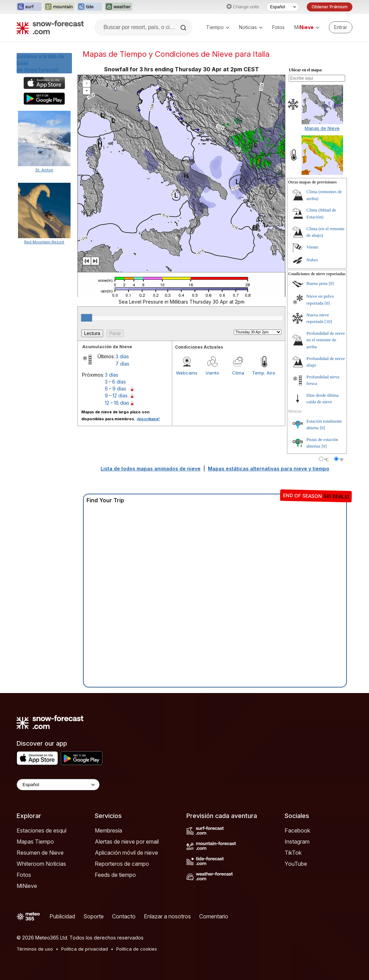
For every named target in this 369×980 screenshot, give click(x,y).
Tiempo (218, 27)
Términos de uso (35, 949)
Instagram (297, 842)
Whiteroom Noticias (41, 864)
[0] (331, 283)
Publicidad (62, 916)
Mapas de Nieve (322, 128)
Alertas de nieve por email (127, 842)
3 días (122, 356)
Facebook (297, 830)
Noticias (251, 27)
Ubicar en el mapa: (306, 70)
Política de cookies (137, 949)
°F (342, 460)
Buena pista (317, 283)
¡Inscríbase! (148, 419)
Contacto (124, 916)
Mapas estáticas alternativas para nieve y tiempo (269, 469)
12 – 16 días (117, 403)
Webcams (187, 373)
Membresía (108, 830)
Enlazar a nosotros (167, 916)
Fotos (278, 27)
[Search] (184, 28)
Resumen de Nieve (40, 853)
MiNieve (27, 886)
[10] (328, 321)
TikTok (293, 853)
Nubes (312, 260)
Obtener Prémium (330, 7)
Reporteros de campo (122, 864)
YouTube (296, 864)
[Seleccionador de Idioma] (283, 7)
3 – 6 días (115, 382)
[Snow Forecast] (50, 27)
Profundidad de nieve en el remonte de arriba (326, 340)
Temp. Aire (264, 373)
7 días (122, 364)
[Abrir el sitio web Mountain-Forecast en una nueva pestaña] (59, 7)
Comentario (214, 916)
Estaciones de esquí (41, 830)
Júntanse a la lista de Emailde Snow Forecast (40, 63)
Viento (212, 373)
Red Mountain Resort (44, 242)
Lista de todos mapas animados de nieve (151, 469)
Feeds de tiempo (115, 875)
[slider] (86, 318)
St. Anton (44, 170)
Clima (238, 373)
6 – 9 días (116, 389)
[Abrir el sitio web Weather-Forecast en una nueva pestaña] (118, 7)
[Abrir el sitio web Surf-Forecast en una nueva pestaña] (29, 7)
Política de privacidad (85, 949)
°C (327, 460)
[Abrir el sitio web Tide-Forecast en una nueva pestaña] (90, 7)
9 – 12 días (116, 395)
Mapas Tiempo (35, 842)
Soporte (94, 916)
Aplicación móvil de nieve (126, 853)
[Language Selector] (58, 785)
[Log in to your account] (341, 27)
